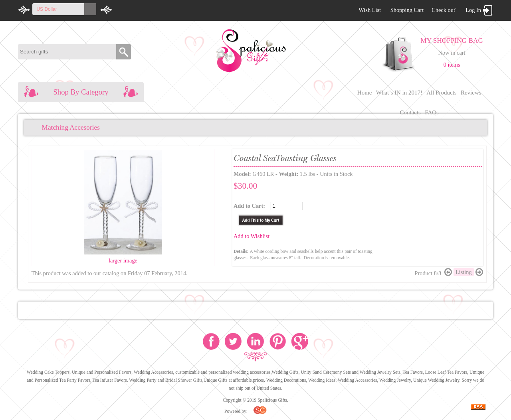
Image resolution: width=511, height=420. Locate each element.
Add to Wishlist (252, 236)
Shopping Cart (407, 10)
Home (365, 93)
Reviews (471, 93)
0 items (452, 65)
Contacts (410, 112)
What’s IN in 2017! (399, 93)
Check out (443, 10)
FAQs (432, 112)
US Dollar (47, 9)
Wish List (370, 10)
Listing (464, 272)
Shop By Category (81, 92)
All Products (441, 93)
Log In (473, 10)
